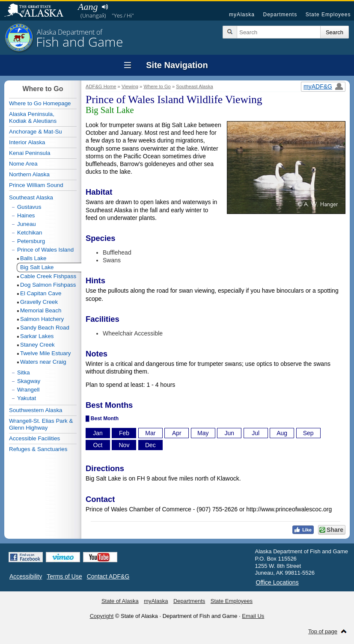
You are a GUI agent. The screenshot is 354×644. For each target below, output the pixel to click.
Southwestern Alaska (36, 410)
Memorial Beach (41, 310)
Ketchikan (30, 233)
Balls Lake (33, 258)
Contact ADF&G (108, 576)
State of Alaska (38, 11)
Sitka (24, 372)
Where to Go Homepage (40, 103)
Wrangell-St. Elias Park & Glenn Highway (41, 424)
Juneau (27, 224)
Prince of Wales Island (45, 250)
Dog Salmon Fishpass (48, 285)
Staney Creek (37, 345)
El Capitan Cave (41, 293)
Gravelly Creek (39, 302)
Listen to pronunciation (105, 7)
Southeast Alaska (194, 86)
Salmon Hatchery (42, 319)
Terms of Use (64, 576)
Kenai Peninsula (30, 153)
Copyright (102, 616)
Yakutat (27, 398)
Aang (88, 7)
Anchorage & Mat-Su (36, 132)
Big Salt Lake (37, 267)
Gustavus (29, 207)
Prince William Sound (36, 185)
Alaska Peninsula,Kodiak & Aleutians (33, 117)
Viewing (130, 86)
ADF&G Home (101, 86)
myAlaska (242, 15)
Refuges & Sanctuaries (38, 449)
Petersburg (31, 241)
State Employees (328, 15)
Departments (280, 15)
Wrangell (28, 390)
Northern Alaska (29, 174)
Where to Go (157, 86)
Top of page (323, 631)
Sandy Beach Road (45, 328)
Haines (26, 215)
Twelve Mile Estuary (46, 353)
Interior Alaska (27, 142)
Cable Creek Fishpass (48, 276)
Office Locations (277, 582)
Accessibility (26, 576)
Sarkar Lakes (37, 336)
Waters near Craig (43, 362)
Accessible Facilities (34, 438)
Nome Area (23, 164)
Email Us (253, 616)
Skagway (29, 381)
